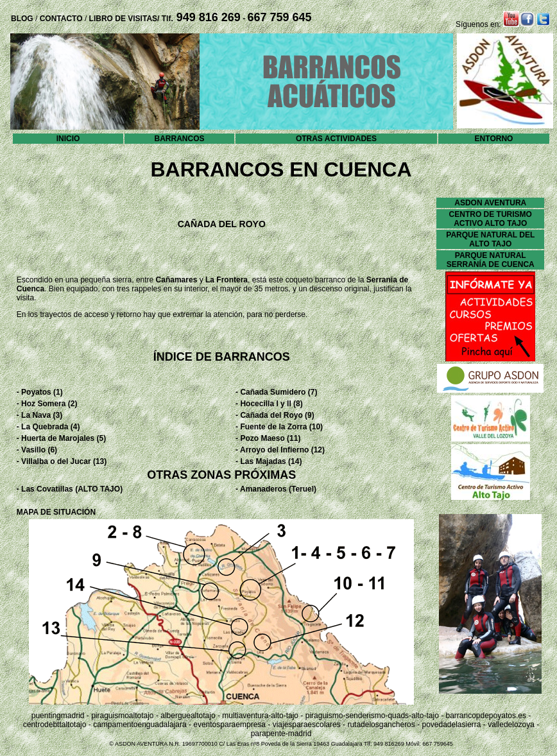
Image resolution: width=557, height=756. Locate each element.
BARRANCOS (180, 139)
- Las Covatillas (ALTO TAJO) (70, 489)
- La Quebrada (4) (48, 427)
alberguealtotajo (188, 716)
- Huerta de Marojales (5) (61, 438)
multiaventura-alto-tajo (260, 716)
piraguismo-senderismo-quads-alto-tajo (372, 716)
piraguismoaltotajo (122, 716)
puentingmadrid (58, 716)
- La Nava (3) (39, 415)
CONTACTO (60, 19)
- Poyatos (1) (40, 392)
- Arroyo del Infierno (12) (280, 450)
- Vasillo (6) (37, 450)
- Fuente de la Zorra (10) (279, 427)
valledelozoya (511, 725)
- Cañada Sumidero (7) (276, 392)
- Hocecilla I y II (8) (269, 404)
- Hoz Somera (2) (47, 404)
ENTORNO (494, 139)
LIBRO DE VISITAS (123, 19)
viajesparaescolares (307, 725)
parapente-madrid (281, 734)
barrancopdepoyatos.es (485, 716)
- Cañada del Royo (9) (275, 415)
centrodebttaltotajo (55, 725)
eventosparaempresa (229, 725)
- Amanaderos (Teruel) (276, 489)
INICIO (68, 139)
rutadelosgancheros (381, 725)
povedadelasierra (451, 725)
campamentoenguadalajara (140, 725)
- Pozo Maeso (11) (268, 438)
